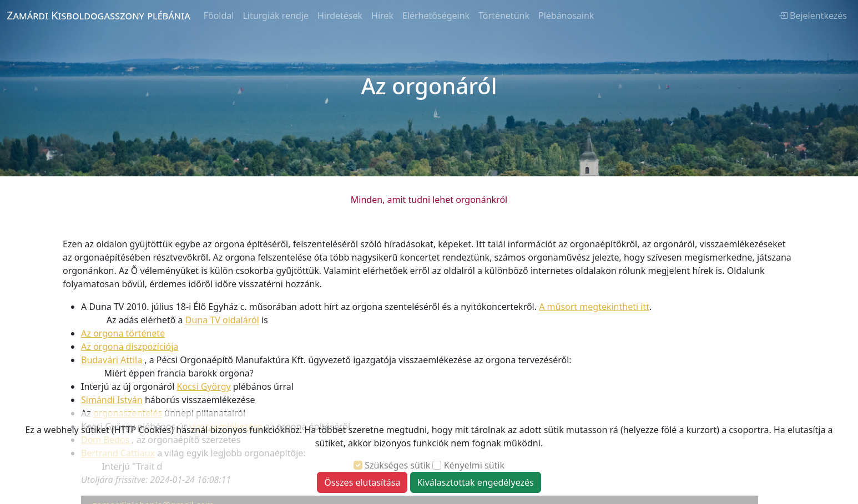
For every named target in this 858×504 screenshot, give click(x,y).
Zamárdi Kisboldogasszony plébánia (99, 15)
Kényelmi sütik (474, 465)
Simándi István (112, 400)
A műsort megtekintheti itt (594, 307)
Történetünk (504, 16)
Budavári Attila (112, 360)
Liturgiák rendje (275, 16)
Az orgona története (123, 333)
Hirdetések (340, 16)
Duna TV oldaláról (222, 320)
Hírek (382, 16)
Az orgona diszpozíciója (130, 347)
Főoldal (219, 16)
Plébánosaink (566, 16)
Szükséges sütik (397, 465)
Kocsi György (204, 386)
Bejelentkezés (813, 16)
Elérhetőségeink (436, 16)
